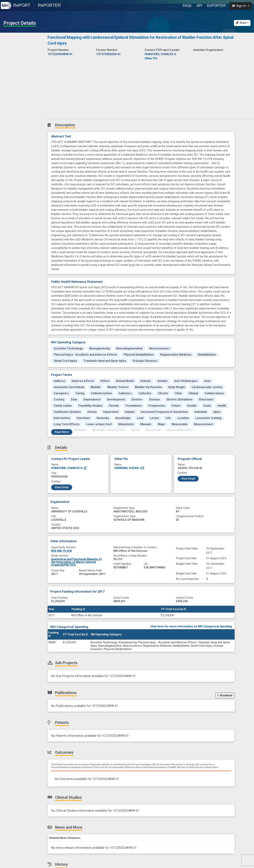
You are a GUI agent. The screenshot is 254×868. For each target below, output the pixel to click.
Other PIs (151, 58)
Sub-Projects (14, 54)
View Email (62, 487)
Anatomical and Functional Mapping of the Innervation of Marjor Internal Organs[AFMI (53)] (76, 562)
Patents (10, 69)
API (199, 5)
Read (62, 432)
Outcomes (12, 77)
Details (9, 46)
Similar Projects (16, 108)
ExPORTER (216, 5)
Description (23, 38)
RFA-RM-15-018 (61, 551)
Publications (13, 62)
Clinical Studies (15, 85)
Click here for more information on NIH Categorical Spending (191, 626)
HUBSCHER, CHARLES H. (69, 468)
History (10, 100)
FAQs (187, 5)
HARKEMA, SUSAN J (129, 468)
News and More (15, 93)
